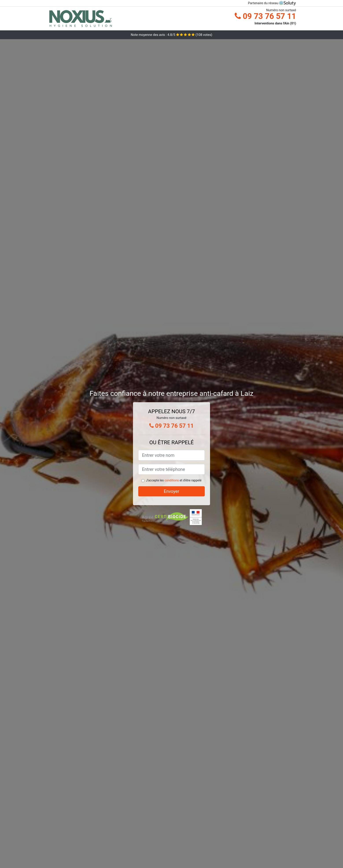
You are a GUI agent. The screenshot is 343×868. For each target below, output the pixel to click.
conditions (172, 480)
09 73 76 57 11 (265, 16)
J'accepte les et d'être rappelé (174, 480)
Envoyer (171, 491)
